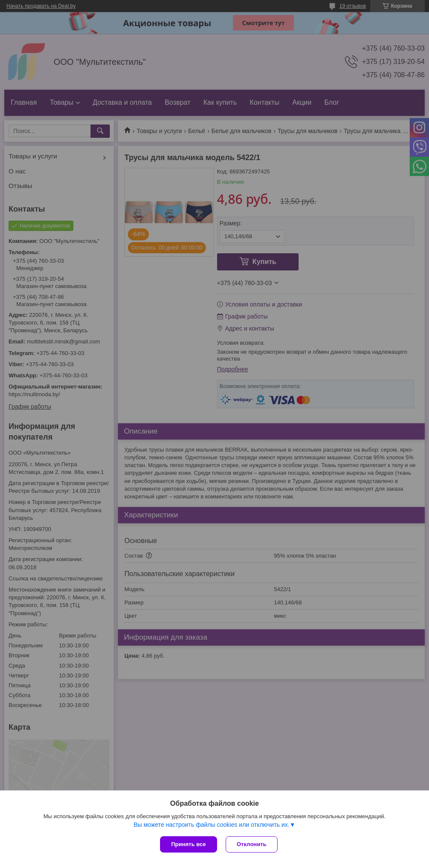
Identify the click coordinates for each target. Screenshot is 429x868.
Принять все (189, 844)
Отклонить (252, 844)
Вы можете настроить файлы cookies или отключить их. (211, 825)
